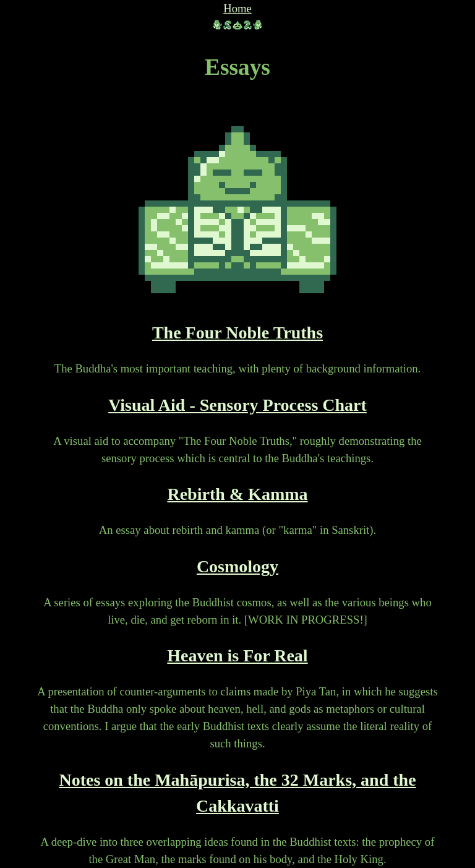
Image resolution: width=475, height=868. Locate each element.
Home (237, 8)
